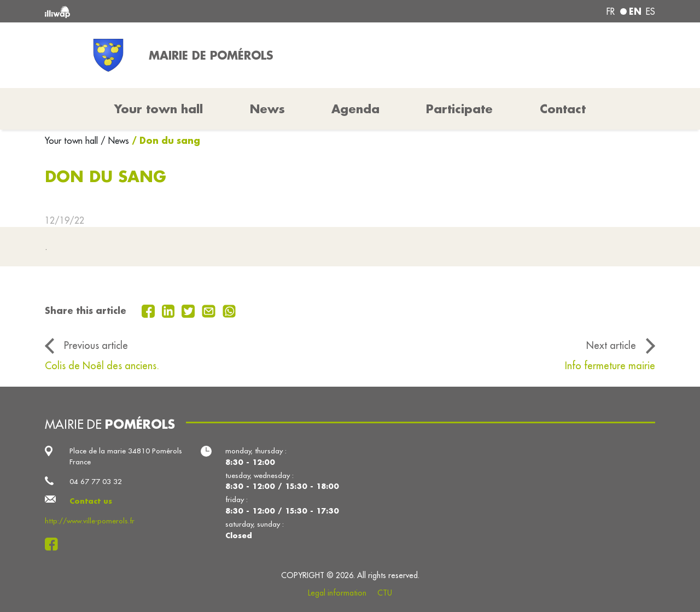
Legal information (337, 593)
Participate (459, 109)
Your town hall (73, 141)
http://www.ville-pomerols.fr (90, 521)
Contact (563, 109)
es (651, 11)
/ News (115, 141)
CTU (385, 593)
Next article (611, 345)
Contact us (91, 501)
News (267, 109)
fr (611, 11)
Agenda (355, 109)
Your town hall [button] (159, 109)
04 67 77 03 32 (96, 482)
